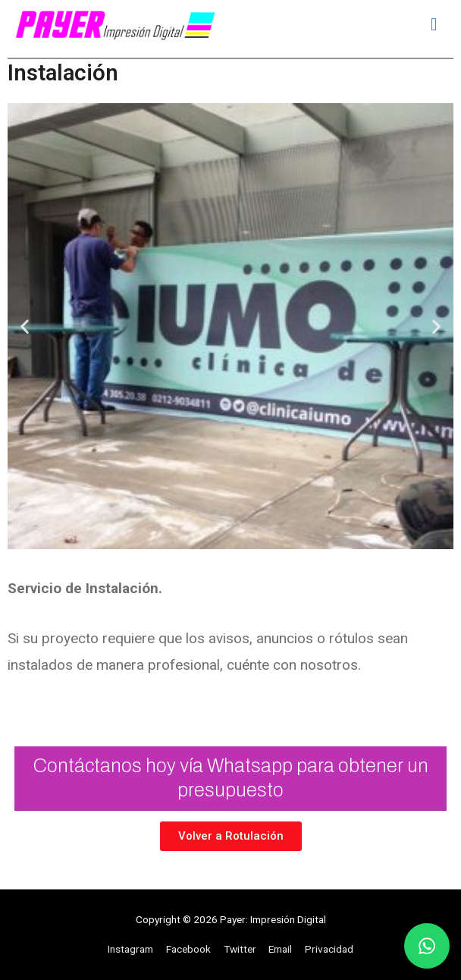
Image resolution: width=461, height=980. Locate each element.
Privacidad (329, 949)
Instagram (130, 949)
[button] (25, 327)
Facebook (188, 949)
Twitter (240, 949)
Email (280, 949)
